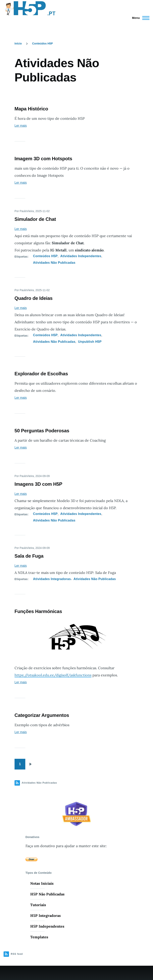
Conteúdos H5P (42, 43)
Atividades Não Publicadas (54, 263)
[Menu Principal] (140, 18)
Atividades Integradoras (52, 579)
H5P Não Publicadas (47, 894)
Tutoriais (38, 905)
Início (18, 43)
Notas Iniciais (42, 883)
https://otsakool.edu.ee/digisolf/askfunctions (53, 675)
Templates (39, 937)
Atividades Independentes (81, 256)
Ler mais (21, 126)
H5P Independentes (47, 926)
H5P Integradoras (46, 916)
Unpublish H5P (90, 342)
